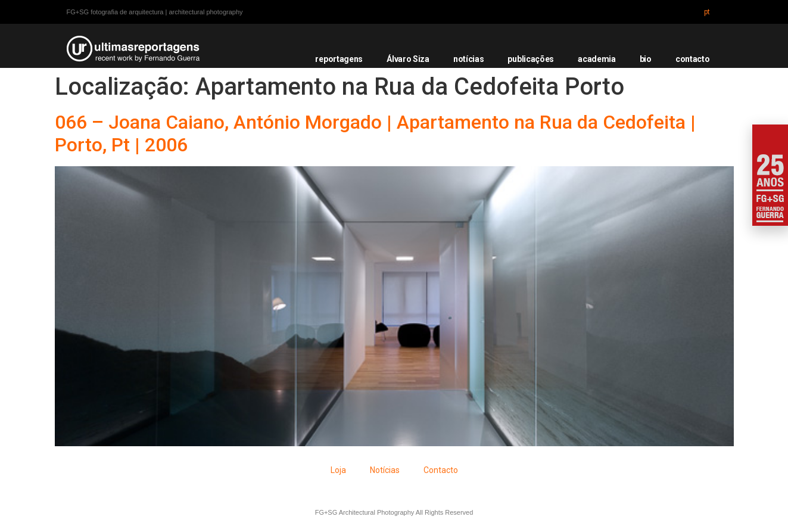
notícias (469, 59)
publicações (531, 59)
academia (597, 59)
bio (646, 59)
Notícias (385, 470)
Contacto (441, 470)
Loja (338, 470)
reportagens (339, 59)
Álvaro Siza (408, 59)
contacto (693, 59)
